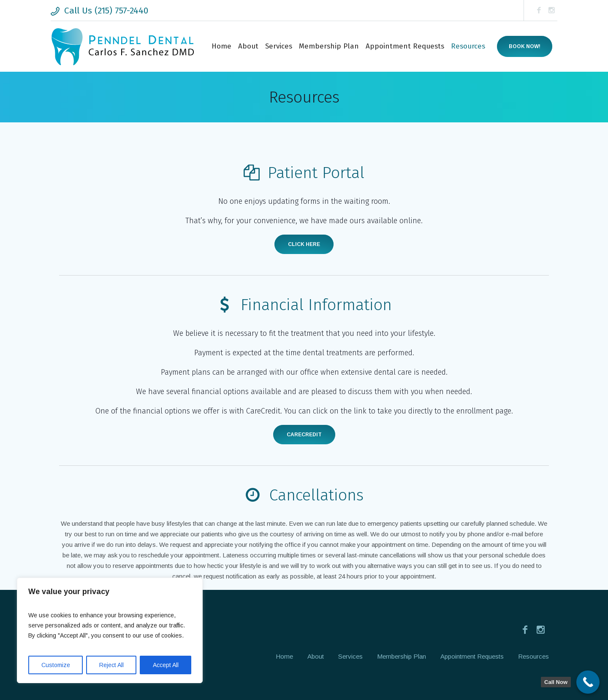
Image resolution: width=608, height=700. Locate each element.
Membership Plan (402, 656)
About (316, 656)
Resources (533, 656)
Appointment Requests (472, 656)
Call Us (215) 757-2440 (106, 11)
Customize (56, 665)
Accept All (166, 665)
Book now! (525, 46)
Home (284, 656)
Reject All (111, 665)
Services (350, 656)
